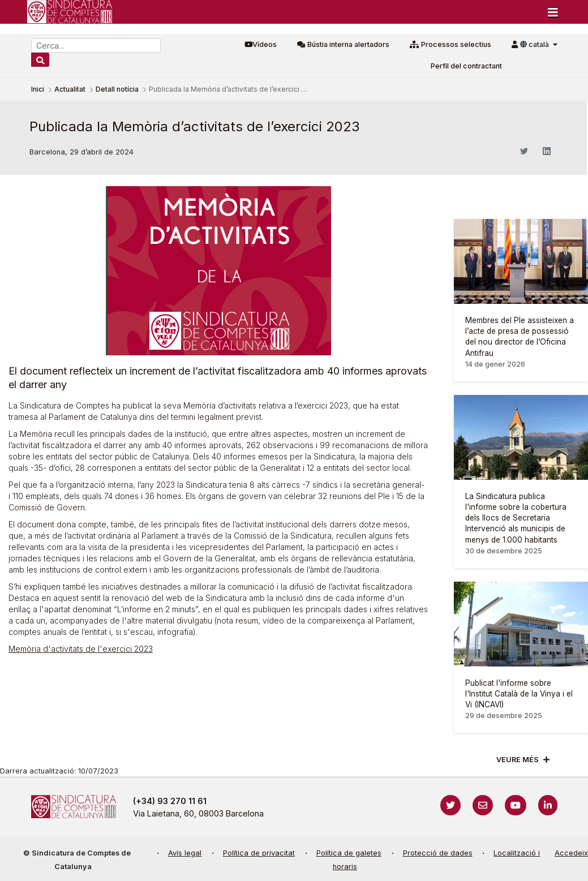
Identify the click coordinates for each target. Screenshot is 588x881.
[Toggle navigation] (553, 12)
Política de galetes (349, 853)
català (535, 44)
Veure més (518, 760)
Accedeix (571, 853)
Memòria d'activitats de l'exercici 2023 (81, 649)
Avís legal (185, 853)
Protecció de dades (438, 853)
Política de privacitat (259, 853)
